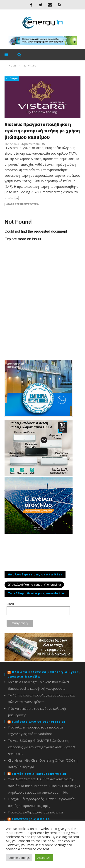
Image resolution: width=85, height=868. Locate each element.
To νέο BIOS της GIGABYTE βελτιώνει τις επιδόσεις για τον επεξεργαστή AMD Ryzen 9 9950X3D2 (42, 747)
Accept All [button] (44, 858)
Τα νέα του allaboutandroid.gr (39, 774)
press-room (32, 144)
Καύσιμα (12, 78)
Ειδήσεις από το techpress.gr (39, 721)
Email (10, 604)
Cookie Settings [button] (19, 858)
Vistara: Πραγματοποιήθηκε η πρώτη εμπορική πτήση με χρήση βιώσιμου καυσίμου (42, 131)
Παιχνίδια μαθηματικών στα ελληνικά (35, 812)
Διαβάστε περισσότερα (22, 204)
